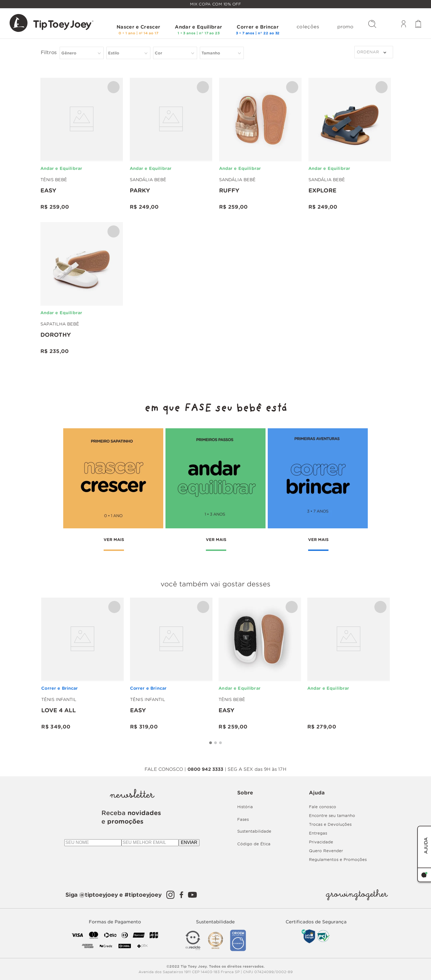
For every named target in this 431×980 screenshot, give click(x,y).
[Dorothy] (82, 289)
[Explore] (350, 144)
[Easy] (82, 144)
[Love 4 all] (82, 664)
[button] (175, 53)
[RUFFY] (260, 144)
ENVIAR (189, 842)
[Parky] (171, 144)
